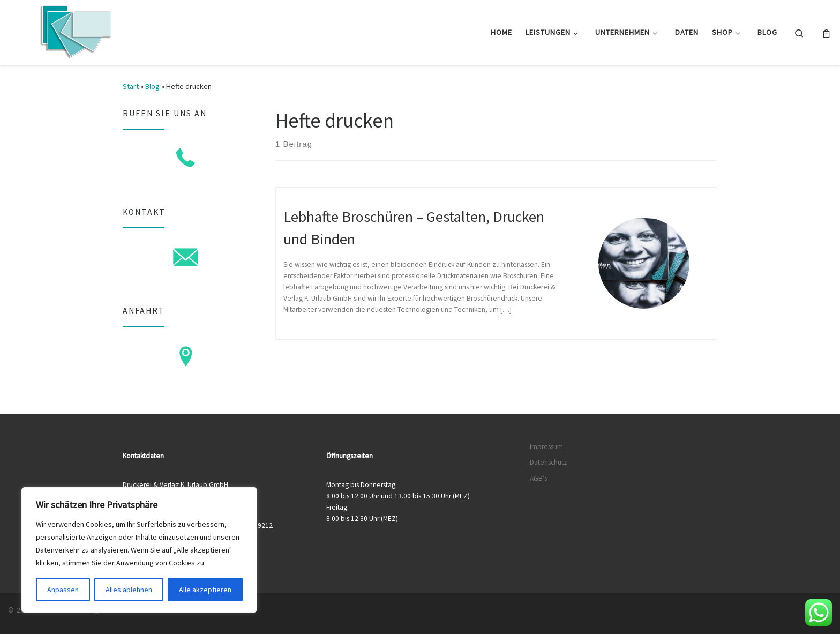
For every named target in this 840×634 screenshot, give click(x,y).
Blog (152, 86)
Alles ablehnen (129, 590)
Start (131, 86)
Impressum (546, 447)
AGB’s (538, 478)
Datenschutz (549, 462)
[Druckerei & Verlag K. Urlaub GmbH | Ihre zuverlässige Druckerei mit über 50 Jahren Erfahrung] (75, 30)
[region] (139, 550)
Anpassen (63, 590)
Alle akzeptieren (205, 590)
